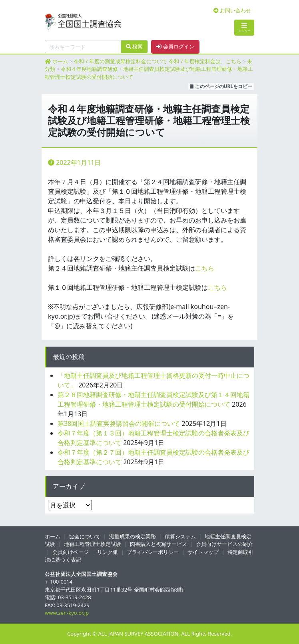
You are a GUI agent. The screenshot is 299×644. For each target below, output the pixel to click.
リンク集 (108, 552)
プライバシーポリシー (153, 552)
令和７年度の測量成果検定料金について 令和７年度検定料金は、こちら (157, 61)
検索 (134, 46)
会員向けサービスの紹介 (224, 544)
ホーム (60, 61)
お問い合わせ (232, 10)
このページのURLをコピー (221, 86)
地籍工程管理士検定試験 (93, 544)
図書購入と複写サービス (158, 544)
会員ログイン (175, 46)
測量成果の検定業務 (133, 536)
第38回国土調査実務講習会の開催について (119, 423)
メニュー (244, 27)
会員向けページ (71, 552)
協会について (85, 536)
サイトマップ (203, 552)
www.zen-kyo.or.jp (67, 613)
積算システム (180, 536)
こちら (205, 268)
